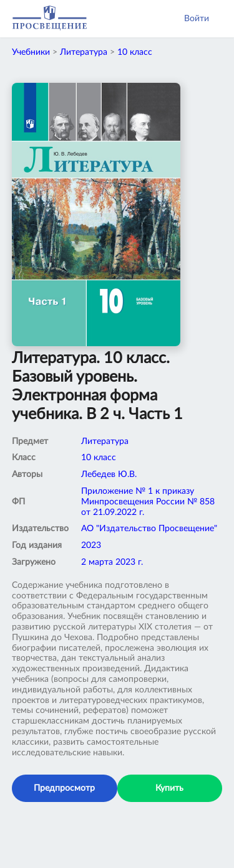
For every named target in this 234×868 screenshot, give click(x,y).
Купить (169, 788)
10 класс (135, 52)
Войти (197, 19)
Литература (84, 52)
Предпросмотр (64, 788)
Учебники (31, 52)
